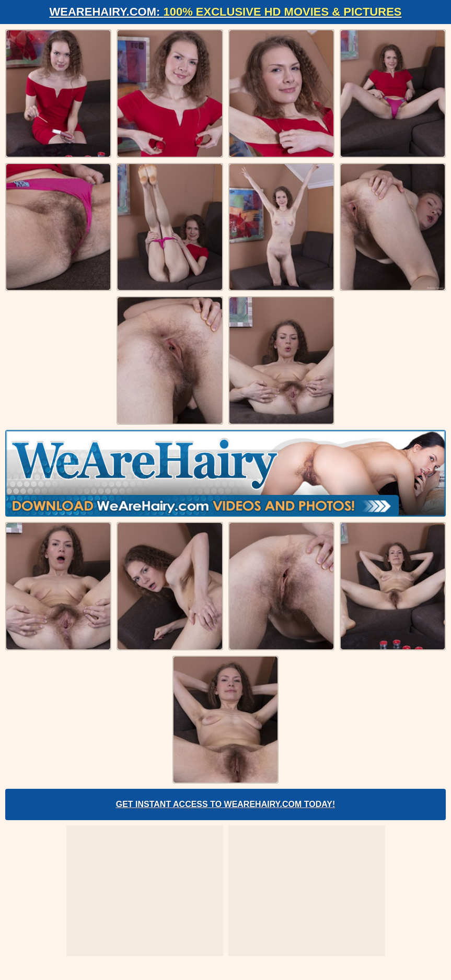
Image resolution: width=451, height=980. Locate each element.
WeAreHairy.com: (226, 12)
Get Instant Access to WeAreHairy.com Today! (226, 804)
